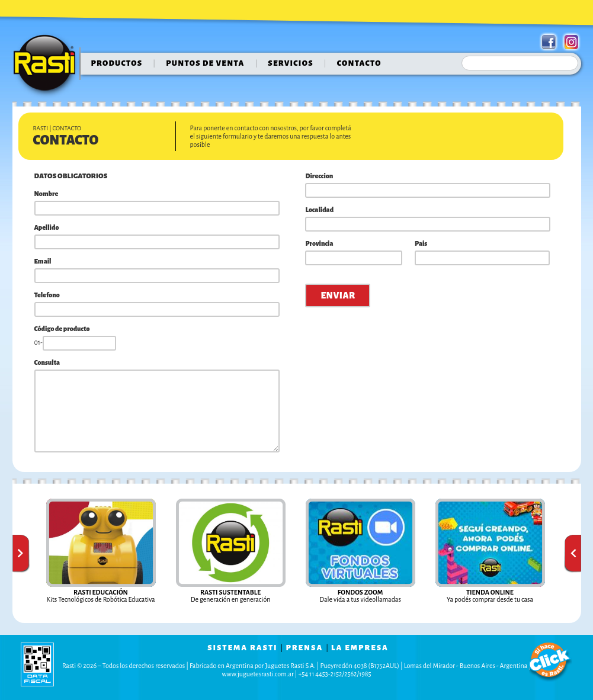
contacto (359, 63)
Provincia (319, 243)
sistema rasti (242, 648)
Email (43, 261)
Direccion (319, 176)
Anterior (21, 554)
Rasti (48, 66)
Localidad (319, 210)
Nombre (47, 194)
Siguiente (573, 554)
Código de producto (62, 329)
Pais (421, 243)
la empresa (360, 648)
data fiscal (37, 664)
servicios (291, 63)
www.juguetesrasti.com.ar (258, 674)
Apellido (47, 227)
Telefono (47, 295)
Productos (117, 63)
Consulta (47, 362)
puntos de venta (205, 63)
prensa (304, 648)
